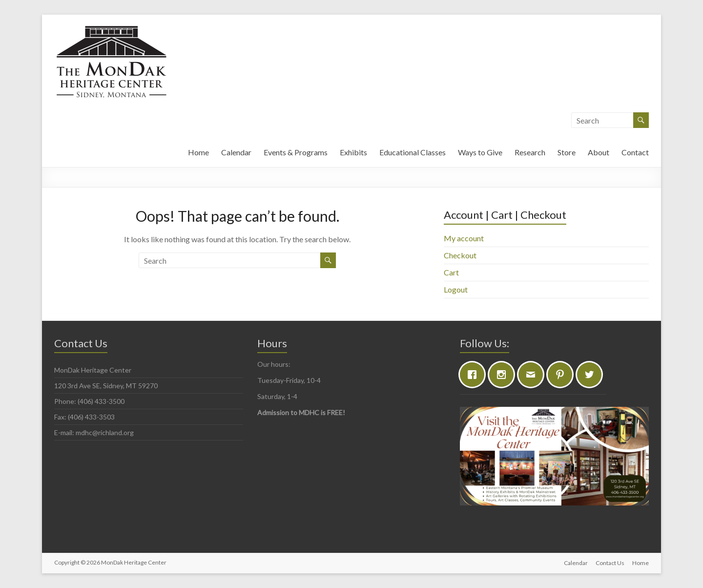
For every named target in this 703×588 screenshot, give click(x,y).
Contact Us (610, 562)
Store (567, 152)
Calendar (236, 152)
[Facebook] (475, 375)
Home (198, 152)
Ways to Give (480, 152)
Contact (635, 152)
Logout (456, 289)
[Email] (533, 375)
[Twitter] (592, 375)
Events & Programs (296, 152)
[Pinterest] (562, 375)
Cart (451, 272)
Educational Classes (413, 152)
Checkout (460, 255)
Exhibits (353, 152)
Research (530, 152)
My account (464, 238)
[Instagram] (504, 375)
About (599, 152)
